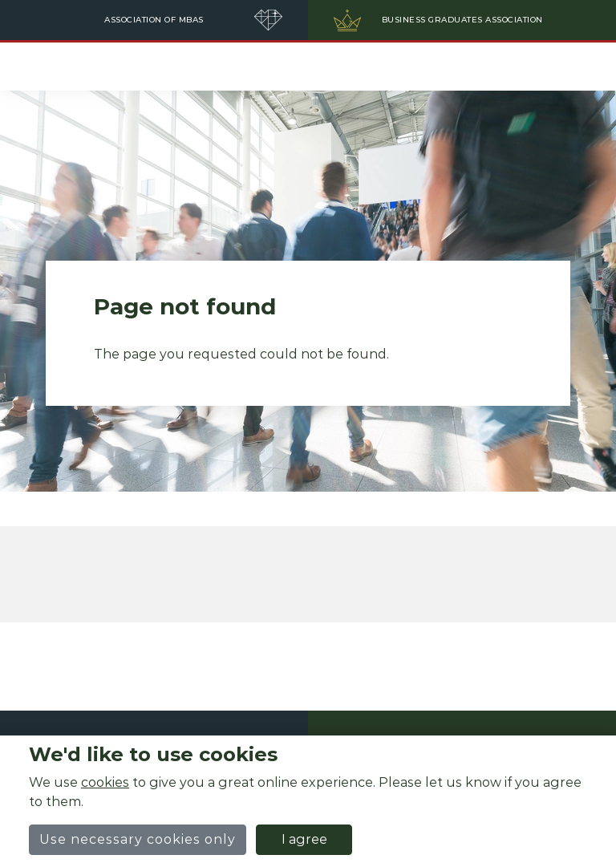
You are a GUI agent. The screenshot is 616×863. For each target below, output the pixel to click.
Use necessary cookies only (138, 839)
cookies (105, 782)
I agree (304, 839)
